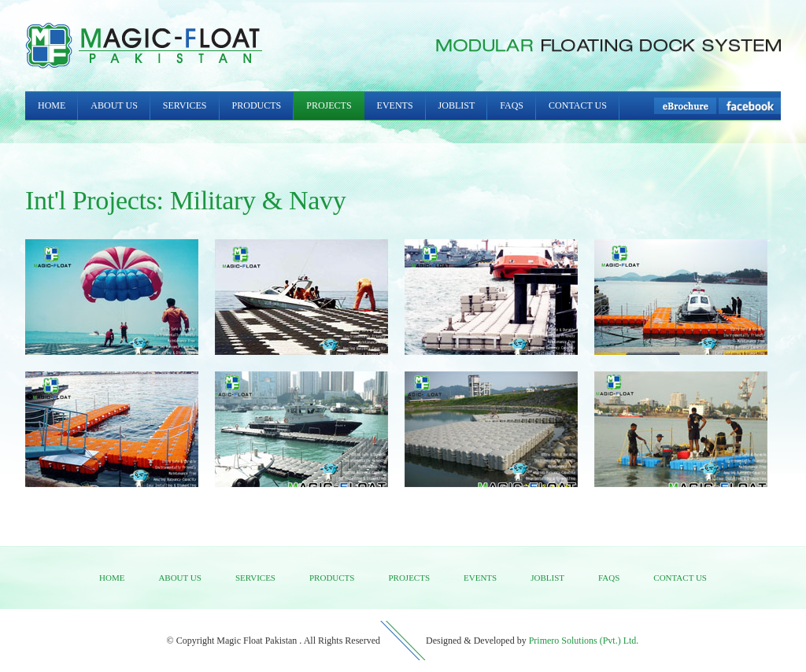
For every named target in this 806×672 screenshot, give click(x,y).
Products (257, 105)
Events (395, 105)
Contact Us (578, 105)
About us (180, 578)
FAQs (512, 105)
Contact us (680, 578)
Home (52, 105)
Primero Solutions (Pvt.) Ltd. (584, 641)
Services (185, 105)
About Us (114, 105)
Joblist (457, 105)
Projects (329, 105)
